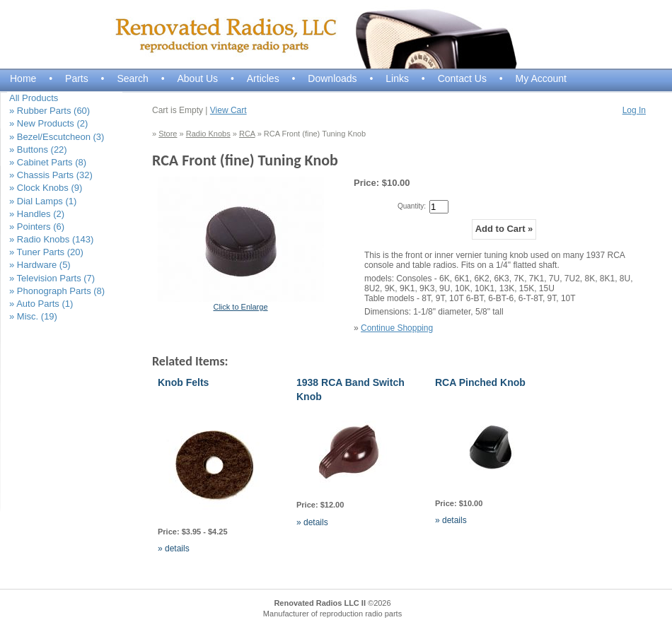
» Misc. (33, 316)
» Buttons (38, 150)
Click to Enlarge (240, 307)
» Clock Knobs (46, 188)
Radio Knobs (208, 134)
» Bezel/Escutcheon (57, 137)
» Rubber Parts (50, 111)
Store (168, 134)
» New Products (48, 123)
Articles (263, 78)
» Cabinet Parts (48, 162)
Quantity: (412, 206)
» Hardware (40, 265)
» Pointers (37, 227)
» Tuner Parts (46, 252)
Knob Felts (183, 382)
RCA (247, 134)
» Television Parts (52, 278)
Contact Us (462, 78)
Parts (77, 78)
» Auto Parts (41, 304)
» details (174, 549)
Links (397, 78)
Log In (634, 110)
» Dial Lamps (43, 201)
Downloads (332, 78)
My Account (541, 78)
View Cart (228, 110)
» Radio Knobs (51, 239)
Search (132, 78)
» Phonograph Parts (57, 291)
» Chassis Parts (51, 175)
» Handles (37, 214)
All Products (34, 98)
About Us (197, 78)
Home (23, 78)
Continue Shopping (397, 328)
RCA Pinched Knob (480, 382)
